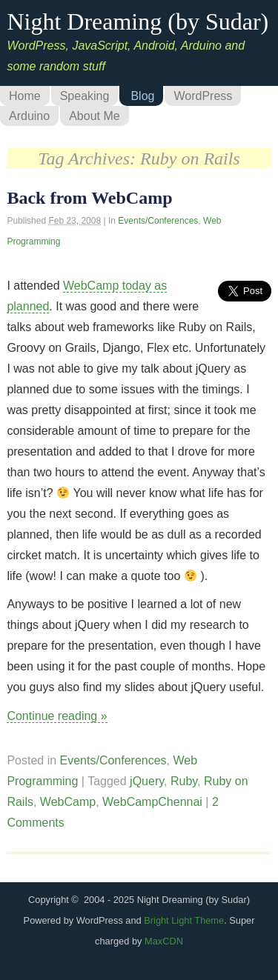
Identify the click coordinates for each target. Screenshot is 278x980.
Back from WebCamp (89, 198)
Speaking (85, 96)
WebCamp (68, 802)
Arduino (29, 116)
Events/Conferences (158, 221)
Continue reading (57, 716)
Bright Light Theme (184, 920)
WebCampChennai (152, 802)
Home (25, 96)
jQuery (147, 781)
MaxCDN (164, 941)
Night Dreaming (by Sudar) (138, 21)
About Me (94, 116)
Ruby (184, 781)
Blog (142, 96)
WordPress (203, 96)
